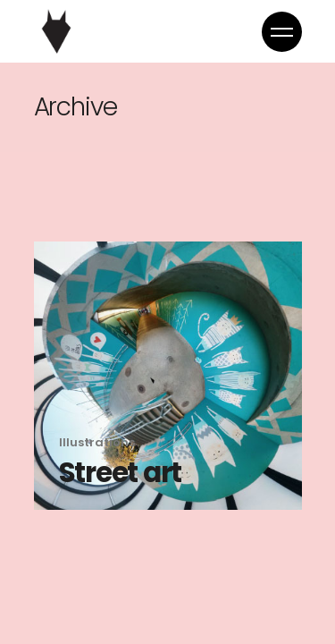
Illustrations (97, 442)
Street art (121, 472)
